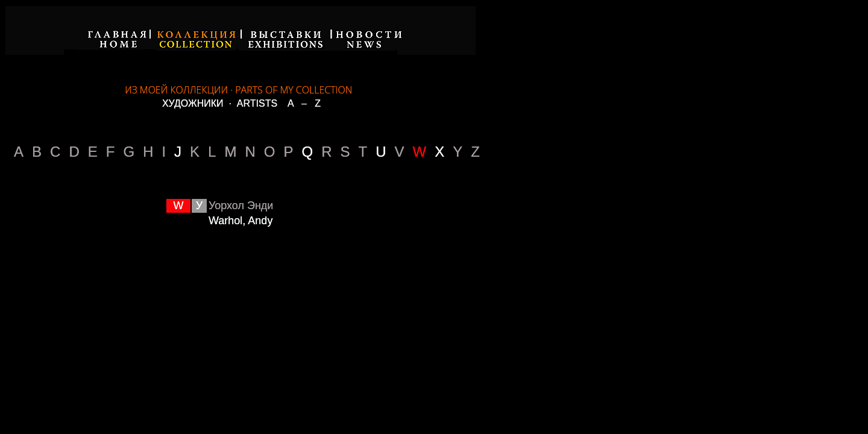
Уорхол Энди (241, 206)
